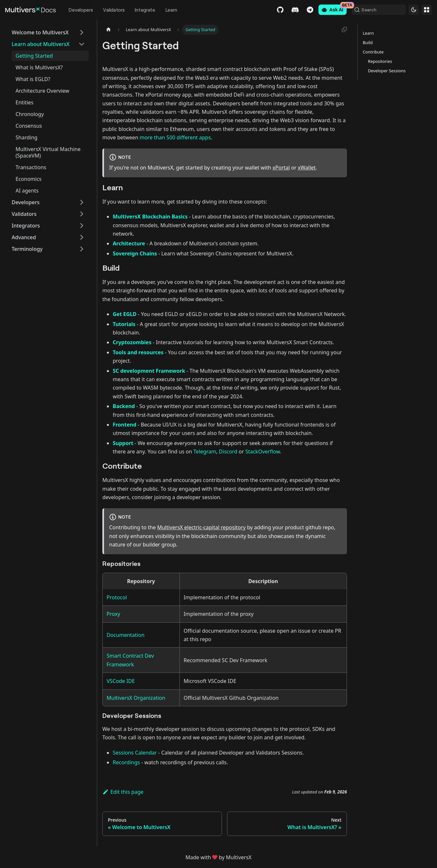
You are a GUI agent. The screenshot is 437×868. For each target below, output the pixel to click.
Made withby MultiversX (219, 857)
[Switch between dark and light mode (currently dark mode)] (414, 10)
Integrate (145, 10)
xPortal (281, 168)
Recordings (126, 762)
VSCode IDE (121, 681)
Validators (114, 10)
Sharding (27, 137)
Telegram (205, 452)
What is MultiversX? (39, 67)
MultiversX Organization (136, 698)
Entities (24, 102)
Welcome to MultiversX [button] (40, 32)
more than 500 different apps (175, 137)
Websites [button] (427, 10)
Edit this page (123, 792)
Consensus (29, 126)
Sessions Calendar (135, 753)
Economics (29, 179)
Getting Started (34, 56)
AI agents (27, 191)
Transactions (31, 167)
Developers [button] (26, 202)
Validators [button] (24, 214)
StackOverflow (263, 452)
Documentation (126, 635)
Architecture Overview (42, 91)
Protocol (117, 597)
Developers (81, 10)
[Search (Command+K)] (374, 10)
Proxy (113, 614)
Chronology (30, 114)
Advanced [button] (24, 237)
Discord (284, 10)
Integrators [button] (26, 226)
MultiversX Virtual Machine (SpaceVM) (48, 152)
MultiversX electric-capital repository (201, 527)
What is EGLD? (33, 79)
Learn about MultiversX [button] (40, 44)
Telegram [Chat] (299, 10)
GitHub (270, 10)
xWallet (307, 168)
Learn (171, 10)
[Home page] (109, 30)
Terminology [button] (27, 249)
